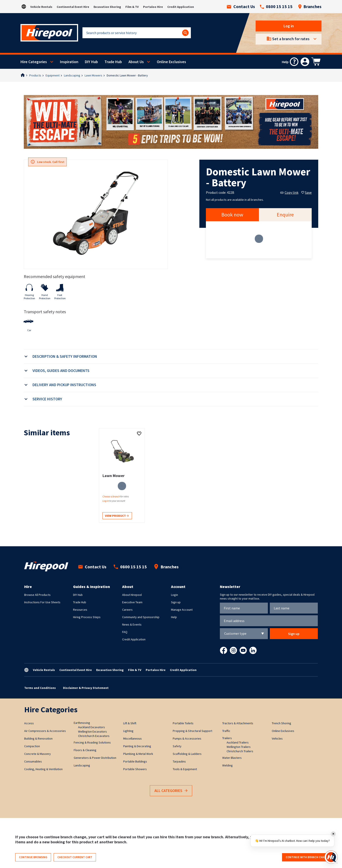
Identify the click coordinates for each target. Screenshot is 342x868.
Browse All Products (37, 595)
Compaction (32, 746)
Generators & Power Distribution (95, 758)
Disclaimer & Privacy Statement (86, 688)
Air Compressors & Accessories (45, 731)
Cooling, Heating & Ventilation (43, 769)
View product (117, 516)
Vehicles (277, 738)
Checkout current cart (75, 857)
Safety (177, 746)
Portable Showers (135, 769)
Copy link (289, 192)
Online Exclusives (171, 62)
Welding (227, 765)
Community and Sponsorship (141, 617)
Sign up (176, 602)
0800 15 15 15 (276, 7)
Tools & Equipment (185, 769)
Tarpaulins (179, 761)
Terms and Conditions (40, 688)
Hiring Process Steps (87, 617)
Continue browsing (33, 857)
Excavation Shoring (107, 7)
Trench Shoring (281, 723)
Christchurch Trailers (240, 751)
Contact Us (241, 7)
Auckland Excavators (91, 727)
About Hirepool (132, 595)
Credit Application (181, 7)
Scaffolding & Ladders (187, 754)
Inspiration (69, 62)
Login (174, 595)
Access (29, 723)
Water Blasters (232, 758)
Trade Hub (113, 62)
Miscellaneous (133, 738)
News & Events (132, 624)
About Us (136, 62)
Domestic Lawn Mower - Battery (127, 75)
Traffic (226, 731)
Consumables (33, 761)
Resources (80, 610)
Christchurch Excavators (94, 736)
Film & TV (132, 7)
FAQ (125, 632)
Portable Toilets (183, 723)
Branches (310, 7)
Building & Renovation (38, 738)
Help (174, 617)
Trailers (227, 738)
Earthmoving (82, 723)
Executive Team (132, 602)
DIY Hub (91, 62)
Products (35, 75)
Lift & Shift (130, 723)
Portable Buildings (135, 761)
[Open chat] (331, 857)
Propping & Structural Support (192, 731)
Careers (127, 610)
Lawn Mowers (93, 75)
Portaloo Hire (153, 7)
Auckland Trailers (238, 742)
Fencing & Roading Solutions (92, 742)
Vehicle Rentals (41, 7)
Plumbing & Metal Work (138, 754)
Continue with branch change (308, 857)
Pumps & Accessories (187, 738)
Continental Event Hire (73, 7)
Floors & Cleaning (85, 750)
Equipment (53, 75)
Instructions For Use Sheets (42, 602)
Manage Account (182, 610)
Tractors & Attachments (238, 723)
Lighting (128, 731)
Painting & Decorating (137, 746)
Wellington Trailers (239, 747)
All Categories (171, 791)
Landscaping (72, 75)
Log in (289, 26)
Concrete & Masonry (38, 754)
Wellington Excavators (92, 731)
